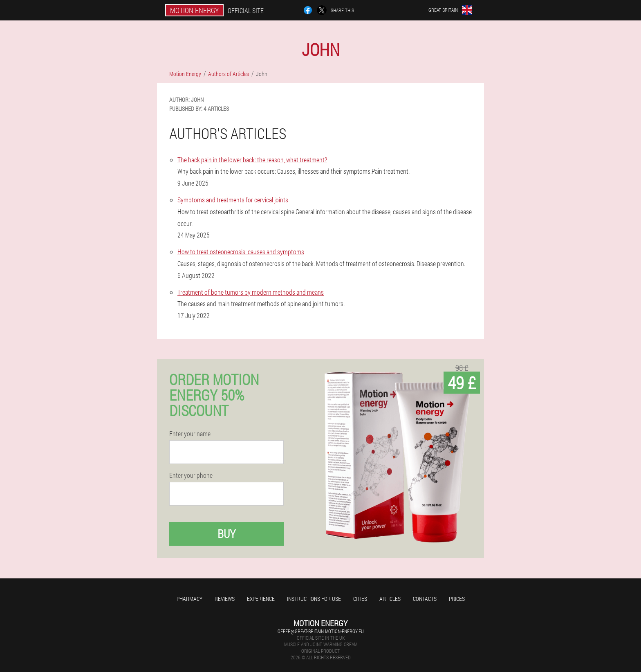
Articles (390, 599)
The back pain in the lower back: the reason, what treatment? (252, 160)
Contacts (425, 599)
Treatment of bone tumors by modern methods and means (251, 292)
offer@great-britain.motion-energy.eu (321, 631)
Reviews (225, 599)
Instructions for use (314, 599)
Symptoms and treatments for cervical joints (233, 200)
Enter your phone (191, 475)
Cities (360, 599)
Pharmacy (189, 599)
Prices (457, 599)
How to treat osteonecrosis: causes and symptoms (241, 252)
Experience (261, 599)
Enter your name (190, 434)
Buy (226, 534)
